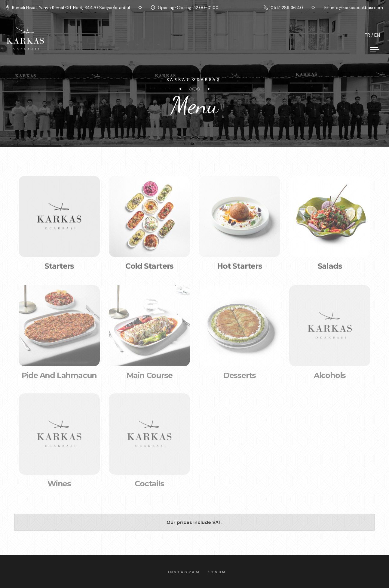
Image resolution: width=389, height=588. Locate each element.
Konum (219, 572)
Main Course (150, 378)
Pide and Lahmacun (59, 378)
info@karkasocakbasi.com (354, 8)
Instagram (186, 572)
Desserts (240, 378)
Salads (330, 268)
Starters (59, 268)
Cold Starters (149, 268)
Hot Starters (240, 268)
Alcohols (330, 378)
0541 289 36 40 (283, 8)
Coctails (149, 486)
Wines (59, 486)
